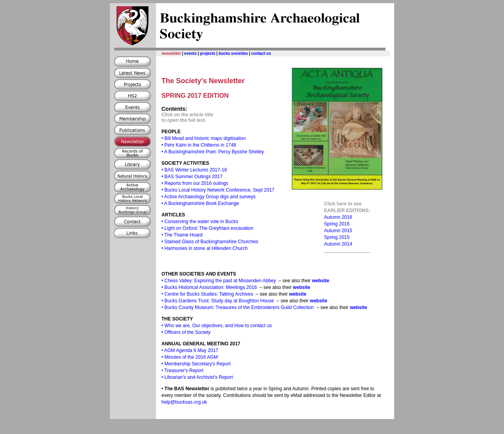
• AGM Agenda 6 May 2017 (190, 350)
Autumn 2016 (338, 217)
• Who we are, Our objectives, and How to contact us (217, 326)
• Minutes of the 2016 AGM (190, 357)
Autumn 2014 (338, 244)
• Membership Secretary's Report (196, 364)
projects (208, 53)
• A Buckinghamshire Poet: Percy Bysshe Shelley (213, 152)
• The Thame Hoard (182, 235)
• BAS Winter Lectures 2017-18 (194, 170)
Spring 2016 (337, 224)
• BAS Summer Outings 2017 (192, 177)
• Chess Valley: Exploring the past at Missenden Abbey (219, 281)
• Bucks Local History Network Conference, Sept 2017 (218, 190)
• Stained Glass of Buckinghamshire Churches (210, 242)
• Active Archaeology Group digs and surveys (208, 197)
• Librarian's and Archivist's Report (197, 377)
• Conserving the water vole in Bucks (200, 222)
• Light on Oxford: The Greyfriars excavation (207, 228)
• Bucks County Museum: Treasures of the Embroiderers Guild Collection (238, 307)
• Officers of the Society (186, 332)
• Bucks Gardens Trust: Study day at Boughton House (218, 301)
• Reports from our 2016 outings (195, 183)
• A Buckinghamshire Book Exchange (200, 203)
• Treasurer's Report (183, 371)
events (191, 53)
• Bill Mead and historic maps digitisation (204, 138)
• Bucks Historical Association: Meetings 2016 (209, 287)
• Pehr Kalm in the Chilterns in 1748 (199, 145)
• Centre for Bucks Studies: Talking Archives (207, 294)
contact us (261, 53)
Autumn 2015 (338, 231)
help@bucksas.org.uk (184, 402)
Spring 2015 (337, 237)
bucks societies (233, 53)
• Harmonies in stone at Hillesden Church (205, 248)
